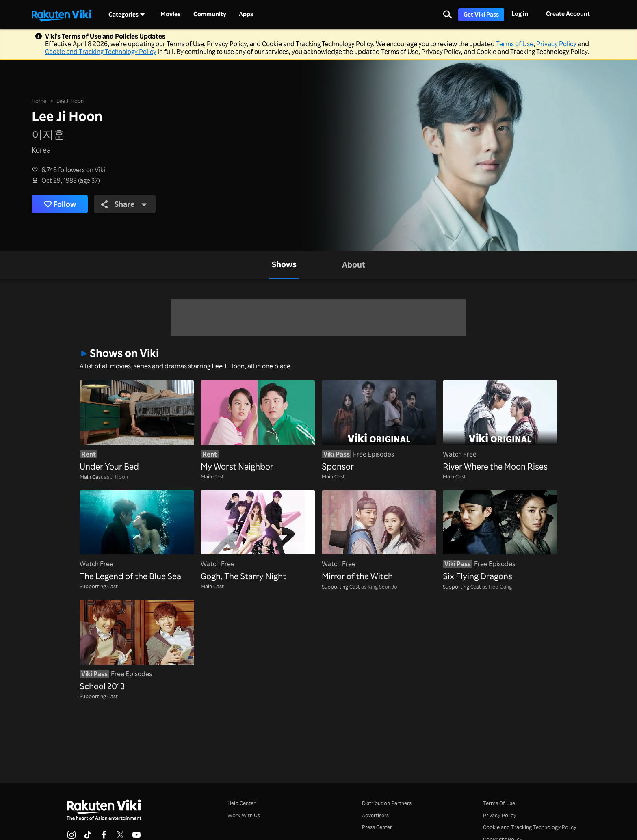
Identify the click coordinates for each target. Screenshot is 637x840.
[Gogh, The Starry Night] (258, 536)
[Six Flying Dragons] (500, 536)
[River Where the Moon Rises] (500, 426)
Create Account (568, 14)
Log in (520, 14)
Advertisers (375, 815)
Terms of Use (515, 44)
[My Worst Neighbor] (258, 426)
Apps (246, 14)
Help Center (242, 803)
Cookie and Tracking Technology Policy (101, 52)
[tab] (284, 265)
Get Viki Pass (481, 14)
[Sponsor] (379, 426)
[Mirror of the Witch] (379, 536)
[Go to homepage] (61, 15)
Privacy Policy (556, 44)
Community (210, 14)
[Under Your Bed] (137, 426)
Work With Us (244, 815)
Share (125, 204)
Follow (60, 204)
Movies (170, 14)
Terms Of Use (499, 803)
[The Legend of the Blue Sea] (137, 536)
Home (39, 101)
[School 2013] (137, 646)
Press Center (377, 827)
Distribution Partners (387, 803)
